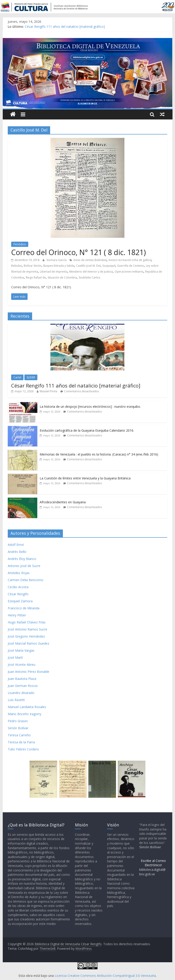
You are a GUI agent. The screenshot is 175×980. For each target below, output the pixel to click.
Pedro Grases (18, 721)
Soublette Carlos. (90, 277)
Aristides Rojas (19, 573)
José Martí (15, 657)
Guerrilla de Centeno (131, 266)
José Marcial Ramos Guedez (28, 643)
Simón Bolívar (18, 728)
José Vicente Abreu (22, 665)
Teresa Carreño (19, 735)
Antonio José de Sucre (24, 566)
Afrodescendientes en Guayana (63, 502)
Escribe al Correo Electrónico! (153, 863)
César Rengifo (18, 594)
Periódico (20, 244)
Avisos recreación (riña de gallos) (130, 260)
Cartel (17, 377)
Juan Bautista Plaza (22, 679)
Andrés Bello (17, 552)
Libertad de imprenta (54, 272)
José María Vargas (21, 650)
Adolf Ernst (16, 545)
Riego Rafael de (36, 277)
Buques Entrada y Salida (59, 266)
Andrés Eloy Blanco (22, 559)
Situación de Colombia (62, 277)
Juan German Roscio (23, 686)
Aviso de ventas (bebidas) (90, 260)
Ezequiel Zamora (20, 601)
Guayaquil (109, 266)
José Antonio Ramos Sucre (27, 629)
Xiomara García (57, 260)
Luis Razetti (16, 700)
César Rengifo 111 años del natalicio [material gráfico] (65, 27)
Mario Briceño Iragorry (24, 714)
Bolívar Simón (33, 266)
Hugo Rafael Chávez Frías (27, 622)
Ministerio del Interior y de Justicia (91, 272)
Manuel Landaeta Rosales (27, 707)
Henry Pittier (17, 615)
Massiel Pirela (48, 391)
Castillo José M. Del (88, 266)
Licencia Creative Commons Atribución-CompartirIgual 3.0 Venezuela (105, 976)
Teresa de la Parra (21, 742)
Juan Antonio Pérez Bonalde (28, 672)
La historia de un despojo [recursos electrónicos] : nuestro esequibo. (90, 406)
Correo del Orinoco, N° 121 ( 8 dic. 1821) (78, 252)
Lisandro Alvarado (21, 693)
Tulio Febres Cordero (23, 749)
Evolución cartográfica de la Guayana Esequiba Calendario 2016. (87, 430)
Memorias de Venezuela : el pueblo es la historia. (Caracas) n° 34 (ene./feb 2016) (99, 454)
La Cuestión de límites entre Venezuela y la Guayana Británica (85, 478)
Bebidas (17, 266)
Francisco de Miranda (24, 608)
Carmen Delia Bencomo (26, 580)
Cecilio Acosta (18, 587)
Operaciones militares (129, 272)
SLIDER (31, 377)
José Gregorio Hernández (26, 636)
